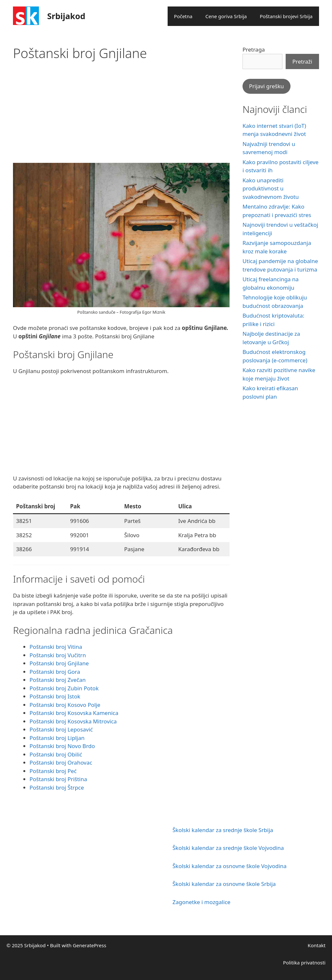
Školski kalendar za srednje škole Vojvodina (228, 848)
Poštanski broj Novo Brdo (62, 746)
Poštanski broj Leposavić (61, 729)
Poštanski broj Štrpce (57, 787)
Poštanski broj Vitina (56, 647)
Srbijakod (66, 16)
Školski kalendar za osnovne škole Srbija (224, 884)
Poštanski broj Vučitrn (58, 655)
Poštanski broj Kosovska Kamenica (74, 713)
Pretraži (302, 61)
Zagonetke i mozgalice (202, 902)
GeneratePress (90, 945)
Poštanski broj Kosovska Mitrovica (73, 721)
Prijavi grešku (267, 86)
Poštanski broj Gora (55, 672)
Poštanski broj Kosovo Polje (65, 705)
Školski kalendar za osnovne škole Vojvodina (230, 866)
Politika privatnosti (304, 962)
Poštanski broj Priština (58, 779)
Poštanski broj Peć (53, 771)
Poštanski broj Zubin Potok (64, 688)
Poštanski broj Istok (55, 696)
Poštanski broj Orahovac (61, 762)
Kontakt (317, 945)
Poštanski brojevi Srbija (286, 16)
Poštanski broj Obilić (56, 754)
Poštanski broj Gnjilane (59, 663)
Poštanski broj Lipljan (57, 738)
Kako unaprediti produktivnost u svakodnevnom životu (271, 188)
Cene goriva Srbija (226, 16)
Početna (183, 16)
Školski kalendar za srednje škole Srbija (223, 830)
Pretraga (254, 49)
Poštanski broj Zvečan (58, 680)
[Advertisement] (121, 117)
